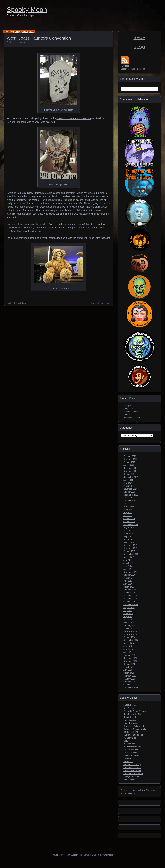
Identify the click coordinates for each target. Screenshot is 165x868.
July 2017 (128, 560)
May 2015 (128, 617)
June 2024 (128, 486)
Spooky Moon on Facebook (133, 69)
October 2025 (129, 462)
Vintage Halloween (132, 776)
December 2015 (130, 596)
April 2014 (128, 652)
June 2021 (128, 510)
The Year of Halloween (133, 774)
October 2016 (129, 575)
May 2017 (128, 566)
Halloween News (131, 732)
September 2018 (131, 525)
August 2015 (129, 608)
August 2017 (129, 557)
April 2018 (128, 539)
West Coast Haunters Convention (74, 118)
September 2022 (131, 501)
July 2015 (128, 611)
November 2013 (130, 661)
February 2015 (130, 625)
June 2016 (128, 578)
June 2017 (128, 563)
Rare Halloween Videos (134, 747)
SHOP (140, 37)
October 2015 (129, 602)
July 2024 (128, 483)
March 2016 (129, 587)
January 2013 (129, 679)
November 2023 (130, 489)
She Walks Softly (131, 750)
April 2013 (128, 670)
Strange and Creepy (132, 765)
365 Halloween (130, 705)
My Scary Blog (130, 738)
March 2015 (129, 622)
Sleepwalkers (129, 409)
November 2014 (130, 634)
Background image (129, 790)
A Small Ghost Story (17, 303)
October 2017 (129, 551)
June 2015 (128, 614)
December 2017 (130, 545)
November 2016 (130, 572)
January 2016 (129, 593)
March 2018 (129, 542)
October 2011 (129, 685)
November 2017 (130, 548)
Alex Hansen (42, 210)
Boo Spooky (129, 708)
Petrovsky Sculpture (132, 418)
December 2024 (130, 468)
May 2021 (128, 513)
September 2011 (131, 688)
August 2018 (129, 527)
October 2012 (129, 682)
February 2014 (130, 655)
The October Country (133, 771)
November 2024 (130, 471)
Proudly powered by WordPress (67, 855)
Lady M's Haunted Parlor (134, 735)
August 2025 (129, 465)
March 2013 (129, 673)
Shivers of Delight (131, 756)
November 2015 (130, 599)
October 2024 (129, 474)
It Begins (127, 406)
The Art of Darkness (132, 768)
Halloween (21, 42)
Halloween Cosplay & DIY (135, 729)
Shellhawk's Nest (131, 753)
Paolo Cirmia (146, 790)
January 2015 (129, 628)
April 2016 (128, 584)
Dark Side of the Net (132, 714)
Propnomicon (129, 744)
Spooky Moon (27, 10)
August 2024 (129, 480)
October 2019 (129, 519)
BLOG (139, 47)
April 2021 (128, 516)
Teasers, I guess (131, 412)
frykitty (16, 32)
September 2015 (131, 605)
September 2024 (131, 477)
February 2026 (130, 456)
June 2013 (128, 667)
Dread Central (130, 717)
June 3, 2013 (28, 32)
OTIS (126, 741)
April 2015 (128, 620)
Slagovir (127, 415)
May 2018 (128, 536)
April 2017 (128, 569)
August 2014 (129, 643)
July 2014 (128, 646)
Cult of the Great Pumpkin (135, 711)
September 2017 (131, 554)
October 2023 (129, 492)
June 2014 (128, 649)
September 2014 (131, 640)
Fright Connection (131, 723)
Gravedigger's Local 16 (134, 726)
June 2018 (128, 533)
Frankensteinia (130, 720)
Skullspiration (129, 759)
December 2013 (130, 658)
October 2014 (129, 637)
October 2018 (129, 522)
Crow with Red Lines (100, 303)
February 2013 (130, 676)
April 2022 (128, 504)
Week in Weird (130, 779)
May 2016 (128, 581)
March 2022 (129, 507)
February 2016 (130, 590)
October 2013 (129, 664)
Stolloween (128, 762)
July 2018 (128, 530)
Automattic (108, 855)
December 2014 (130, 631)
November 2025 (130, 459)
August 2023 (129, 498)
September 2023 (131, 495)
